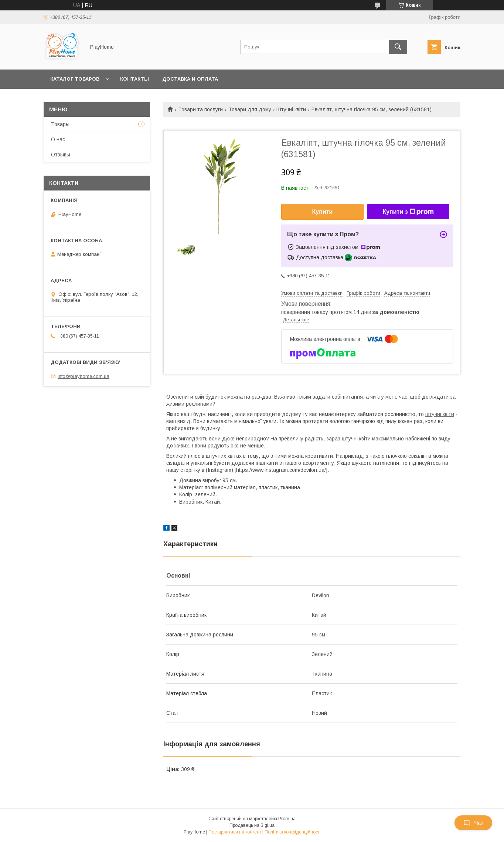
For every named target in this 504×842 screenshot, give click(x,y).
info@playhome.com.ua (84, 376)
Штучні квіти (291, 109)
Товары (60, 124)
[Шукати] (398, 47)
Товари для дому (250, 109)
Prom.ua (287, 819)
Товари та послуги (200, 109)
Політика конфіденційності (293, 832)
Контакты (134, 79)
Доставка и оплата (190, 79)
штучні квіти (440, 414)
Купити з (408, 212)
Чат (473, 823)
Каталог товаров (75, 79)
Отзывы (61, 155)
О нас (58, 139)
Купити (323, 212)
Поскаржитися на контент (235, 832)
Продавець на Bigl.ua (252, 825)
